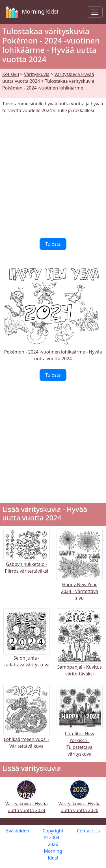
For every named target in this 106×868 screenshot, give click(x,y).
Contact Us (88, 831)
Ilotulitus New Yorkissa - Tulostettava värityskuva (80, 730)
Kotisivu (11, 74)
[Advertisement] (53, 176)
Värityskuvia (37, 74)
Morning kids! (31, 12)
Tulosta (53, 244)
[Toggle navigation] (95, 12)
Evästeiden (18, 831)
